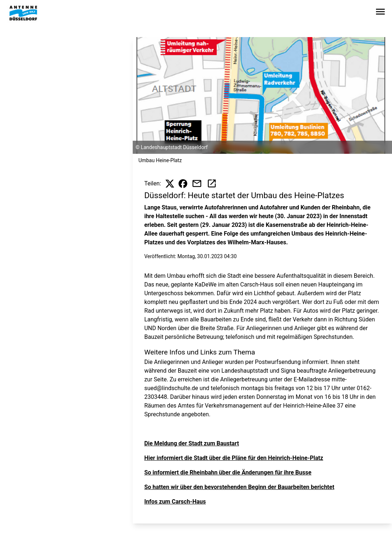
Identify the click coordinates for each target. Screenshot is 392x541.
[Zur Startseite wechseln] (23, 13)
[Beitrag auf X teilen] (170, 184)
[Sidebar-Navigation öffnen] (380, 13)
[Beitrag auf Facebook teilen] (183, 184)
